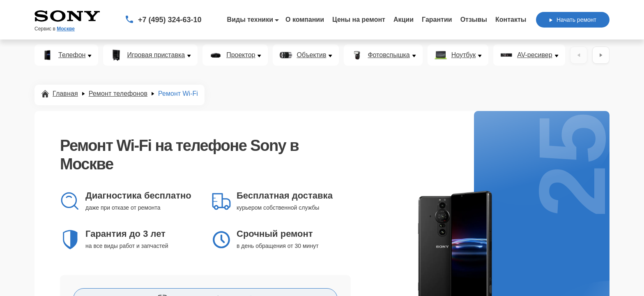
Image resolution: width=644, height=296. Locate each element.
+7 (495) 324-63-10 (170, 20)
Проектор (241, 55)
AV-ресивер (535, 55)
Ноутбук (463, 55)
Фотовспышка (389, 55)
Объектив (311, 55)
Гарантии (437, 20)
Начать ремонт (573, 20)
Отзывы (474, 20)
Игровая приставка (156, 55)
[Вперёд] (601, 55)
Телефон (72, 55)
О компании (305, 20)
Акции (404, 20)
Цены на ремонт (359, 20)
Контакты (511, 20)
